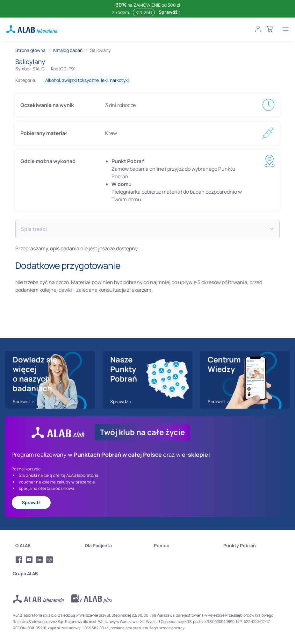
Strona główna (30, 50)
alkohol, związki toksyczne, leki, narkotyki (87, 80)
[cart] (270, 29)
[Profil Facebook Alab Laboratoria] (19, 560)
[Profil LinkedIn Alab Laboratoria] (40, 560)
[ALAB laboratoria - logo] (32, 29)
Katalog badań (68, 50)
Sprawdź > (24, 401)
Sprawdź (170, 12)
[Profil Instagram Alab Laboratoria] (50, 560)
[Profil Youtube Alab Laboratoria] (29, 560)
